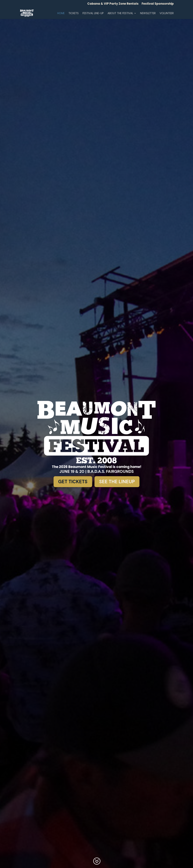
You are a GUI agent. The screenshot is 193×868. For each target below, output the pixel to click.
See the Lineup (117, 482)
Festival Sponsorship (158, 4)
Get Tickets (73, 482)
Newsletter (148, 14)
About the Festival (120, 14)
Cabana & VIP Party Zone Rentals (113, 4)
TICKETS (74, 14)
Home (61, 14)
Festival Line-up (93, 14)
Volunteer (167, 14)
